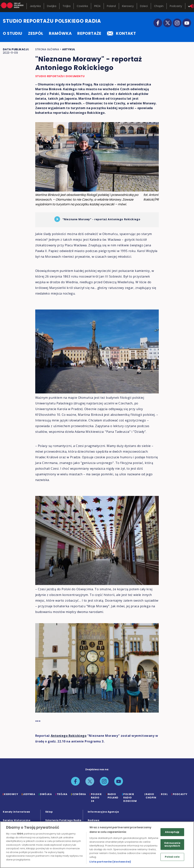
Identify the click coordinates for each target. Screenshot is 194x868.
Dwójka (52, 6)
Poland (111, 6)
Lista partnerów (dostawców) (110, 862)
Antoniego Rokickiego (69, 736)
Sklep (49, 812)
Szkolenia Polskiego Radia (63, 820)
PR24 (97, 6)
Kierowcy (128, 6)
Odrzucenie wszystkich (172, 844)
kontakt (121, 33)
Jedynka (35, 6)
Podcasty (176, 6)
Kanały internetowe (16, 812)
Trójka (66, 6)
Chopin (159, 6)
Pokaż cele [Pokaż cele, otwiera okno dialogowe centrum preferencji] (172, 857)
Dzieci (144, 6)
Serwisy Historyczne (17, 820)
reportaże (89, 33)
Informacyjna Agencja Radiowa (103, 816)
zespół (36, 33)
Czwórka (82, 6)
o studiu (13, 33)
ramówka (60, 33)
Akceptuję (172, 832)
